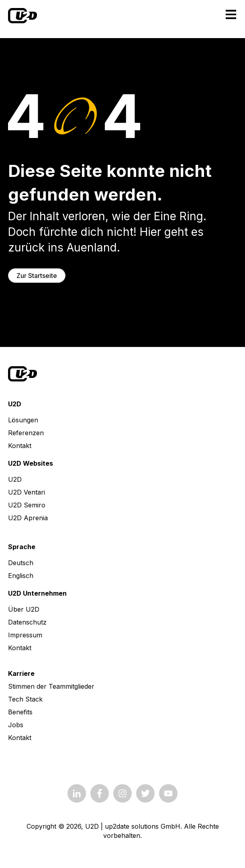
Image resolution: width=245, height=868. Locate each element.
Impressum (25, 635)
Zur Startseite (37, 276)
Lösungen (23, 420)
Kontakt (20, 446)
